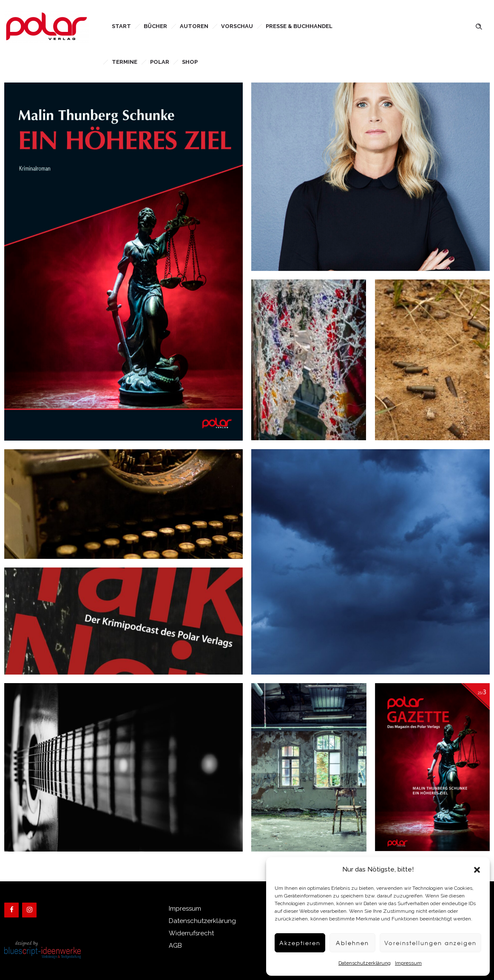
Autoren (194, 26)
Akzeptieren (286, 943)
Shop (190, 62)
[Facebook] (11, 910)
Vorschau (237, 26)
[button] (477, 870)
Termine (125, 62)
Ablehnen (342, 943)
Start (121, 26)
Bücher (155, 26)
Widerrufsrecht (191, 933)
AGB (175, 946)
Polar (160, 62)
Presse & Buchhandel (299, 26)
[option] (309, 767)
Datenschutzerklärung (356, 963)
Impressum (400, 963)
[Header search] (479, 26)
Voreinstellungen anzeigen (425, 943)
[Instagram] (29, 910)
